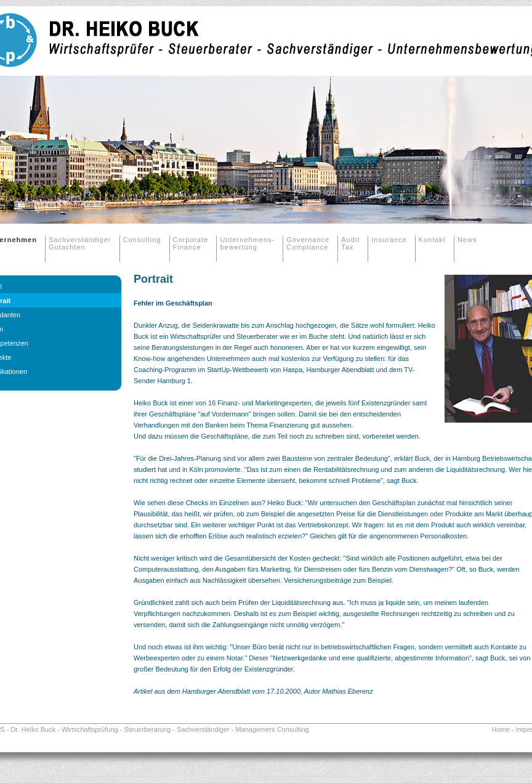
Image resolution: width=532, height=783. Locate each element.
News (467, 240)
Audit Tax (350, 243)
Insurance (389, 240)
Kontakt (432, 240)
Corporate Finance (191, 243)
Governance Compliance (308, 243)
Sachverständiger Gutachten (80, 243)
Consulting (142, 240)
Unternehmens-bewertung (247, 243)
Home (500, 729)
